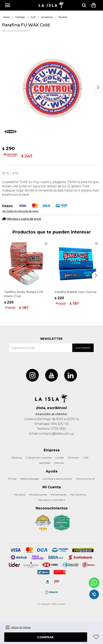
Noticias (59, 463)
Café (86, 458)
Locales (59, 458)
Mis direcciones (38, 495)
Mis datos (20, 495)
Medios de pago (29, 479)
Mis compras (58, 495)
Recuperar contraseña (52, 500)
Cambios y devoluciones (57, 479)
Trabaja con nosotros (39, 458)
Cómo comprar (85, 479)
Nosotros (17, 458)
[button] (98, 87)
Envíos (12, 479)
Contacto (73, 458)
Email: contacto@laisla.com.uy (52, 434)
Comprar (45, 637)
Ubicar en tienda (21, 627)
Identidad (45, 463)
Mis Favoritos (78, 495)
